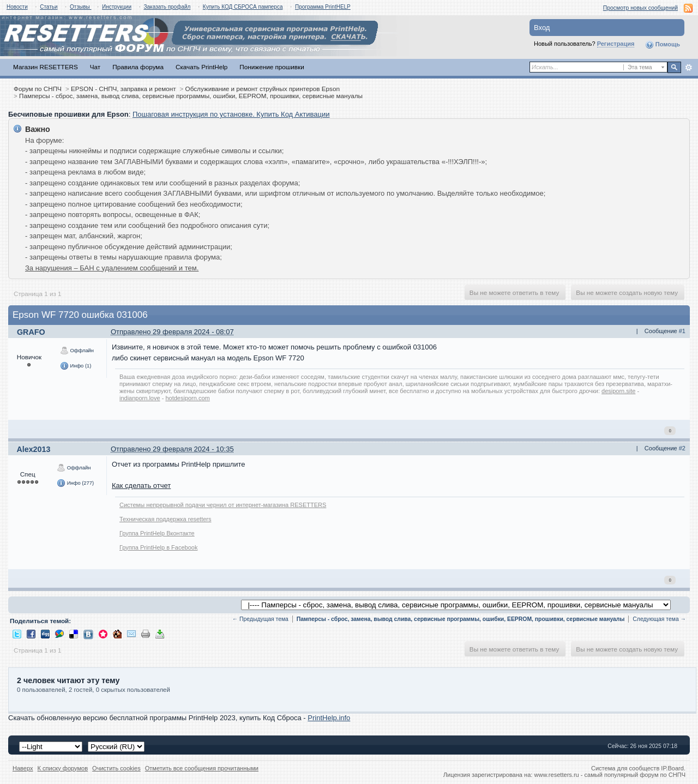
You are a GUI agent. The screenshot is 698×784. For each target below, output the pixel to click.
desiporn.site (618, 391)
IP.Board (672, 768)
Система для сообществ (625, 768)
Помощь (663, 45)
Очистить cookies (116, 768)
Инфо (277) (75, 483)
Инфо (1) (76, 366)
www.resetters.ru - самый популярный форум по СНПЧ (610, 775)
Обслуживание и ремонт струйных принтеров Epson (263, 89)
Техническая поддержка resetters (166, 519)
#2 (682, 448)
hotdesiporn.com (187, 398)
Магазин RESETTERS (46, 67)
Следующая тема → (659, 619)
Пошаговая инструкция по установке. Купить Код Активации (231, 114)
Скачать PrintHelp (201, 67)
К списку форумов (63, 768)
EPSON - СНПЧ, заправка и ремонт (124, 89)
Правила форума (138, 67)
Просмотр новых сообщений (640, 8)
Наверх (23, 768)
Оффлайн (77, 351)
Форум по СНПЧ (38, 89)
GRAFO (31, 332)
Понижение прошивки (272, 67)
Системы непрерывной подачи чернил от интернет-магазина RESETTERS (223, 505)
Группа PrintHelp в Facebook (158, 547)
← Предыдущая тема (260, 619)
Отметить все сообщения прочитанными (202, 768)
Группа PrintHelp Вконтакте (157, 533)
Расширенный (688, 68)
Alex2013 (33, 449)
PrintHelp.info (329, 718)
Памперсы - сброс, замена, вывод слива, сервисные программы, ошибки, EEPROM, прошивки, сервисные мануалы (191, 96)
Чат (95, 67)
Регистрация (616, 44)
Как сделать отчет (141, 486)
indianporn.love (140, 398)
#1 (682, 331)
